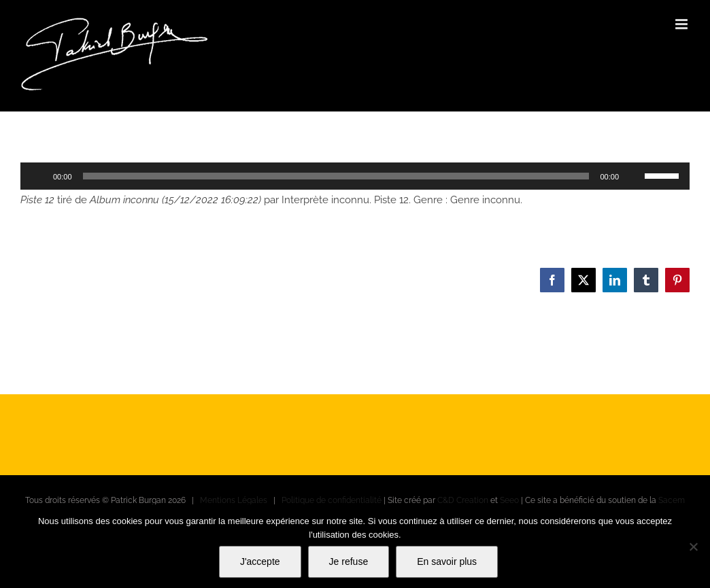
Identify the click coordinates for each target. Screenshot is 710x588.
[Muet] (634, 176)
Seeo (509, 500)
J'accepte (260, 561)
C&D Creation (463, 500)
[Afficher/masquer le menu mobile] (682, 24)
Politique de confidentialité (332, 500)
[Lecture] (38, 176)
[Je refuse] (693, 547)
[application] (355, 176)
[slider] (336, 176)
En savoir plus (447, 561)
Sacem (672, 500)
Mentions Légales (234, 500)
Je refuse (349, 561)
